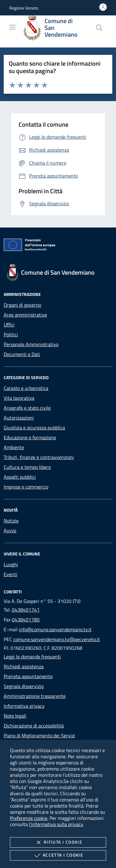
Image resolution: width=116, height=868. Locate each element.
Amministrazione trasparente (35, 696)
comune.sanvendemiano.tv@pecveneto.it (57, 639)
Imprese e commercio (26, 487)
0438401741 (26, 610)
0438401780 (26, 620)
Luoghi (11, 564)
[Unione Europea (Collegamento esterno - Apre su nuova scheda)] (58, 246)
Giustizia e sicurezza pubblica (34, 428)
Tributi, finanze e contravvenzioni (39, 457)
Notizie (11, 521)
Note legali (15, 716)
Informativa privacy (24, 706)
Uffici (9, 325)
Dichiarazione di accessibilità (34, 726)
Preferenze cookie (29, 818)
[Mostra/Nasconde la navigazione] (12, 27)
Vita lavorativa (19, 398)
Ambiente (14, 447)
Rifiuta (58, 842)
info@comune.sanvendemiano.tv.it (55, 629)
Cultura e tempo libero (27, 467)
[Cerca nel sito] (99, 28)
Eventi (11, 574)
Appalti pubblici (20, 477)
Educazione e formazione (30, 437)
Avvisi (10, 530)
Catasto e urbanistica (26, 388)
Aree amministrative (25, 315)
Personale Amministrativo (31, 344)
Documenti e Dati (22, 354)
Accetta (58, 855)
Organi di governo (22, 305)
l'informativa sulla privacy (56, 824)
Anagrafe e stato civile (27, 408)
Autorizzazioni (19, 418)
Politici (11, 334)
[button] (24, 8)
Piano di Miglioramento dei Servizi (39, 735)
